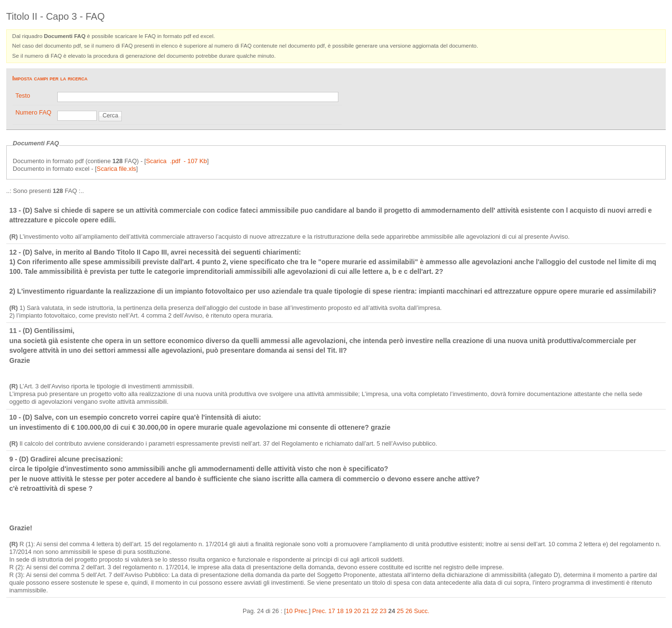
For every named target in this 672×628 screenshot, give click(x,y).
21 (366, 611)
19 (349, 611)
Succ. (422, 611)
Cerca (110, 115)
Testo (23, 96)
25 (400, 611)
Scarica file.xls (116, 169)
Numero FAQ (33, 112)
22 (375, 611)
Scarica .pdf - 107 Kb (176, 161)
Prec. (320, 611)
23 (383, 611)
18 (340, 611)
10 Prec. (297, 611)
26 (409, 611)
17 (332, 611)
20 (357, 611)
